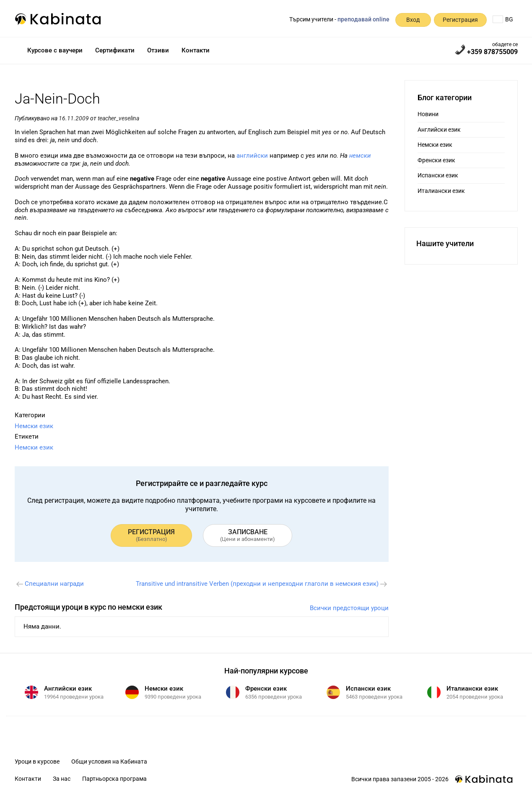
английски (252, 156)
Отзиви (158, 50)
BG (503, 19)
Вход (413, 20)
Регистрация (460, 20)
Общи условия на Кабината (109, 761)
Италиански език (441, 191)
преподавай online (363, 19)
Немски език (34, 426)
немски (360, 156)
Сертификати (115, 50)
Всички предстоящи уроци (349, 608)
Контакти (196, 50)
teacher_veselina (118, 118)
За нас (62, 779)
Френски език (436, 160)
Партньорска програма (114, 779)
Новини (428, 114)
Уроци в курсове (37, 761)
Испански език (438, 175)
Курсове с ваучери (55, 50)
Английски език (439, 130)
